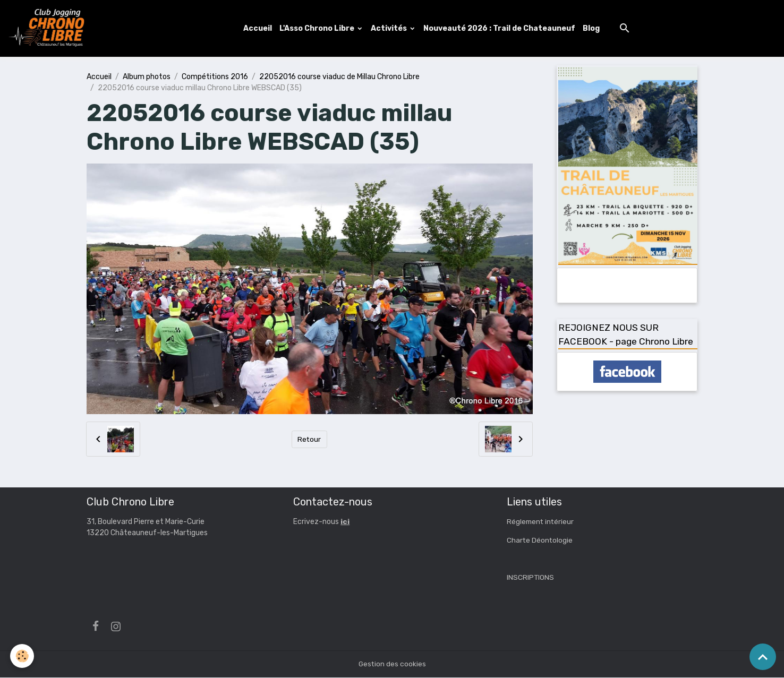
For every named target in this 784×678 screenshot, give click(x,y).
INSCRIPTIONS (531, 578)
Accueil (258, 28)
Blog (592, 28)
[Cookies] (23, 656)
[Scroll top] (763, 657)
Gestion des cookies (392, 664)
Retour (309, 440)
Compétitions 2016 (215, 77)
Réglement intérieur (541, 522)
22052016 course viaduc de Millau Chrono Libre (339, 77)
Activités (390, 28)
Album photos (147, 77)
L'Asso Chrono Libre (318, 28)
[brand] (49, 29)
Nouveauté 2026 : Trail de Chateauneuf (500, 28)
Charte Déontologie (540, 541)
